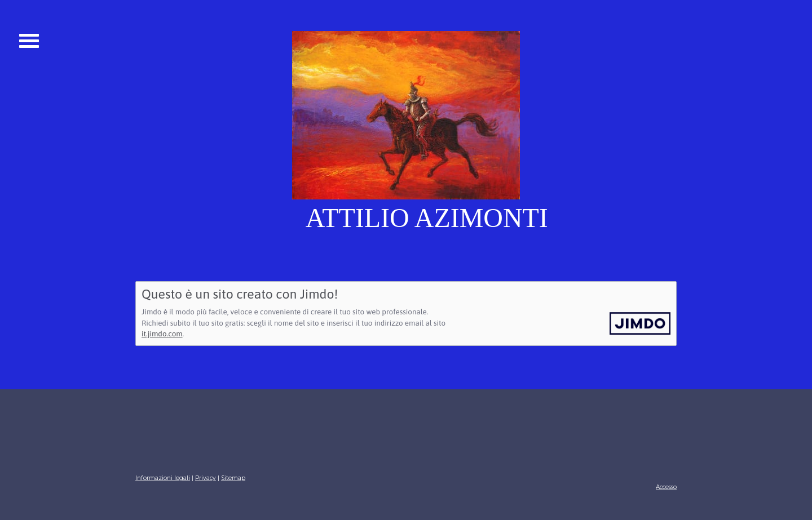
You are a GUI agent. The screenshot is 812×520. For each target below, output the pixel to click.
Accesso (666, 487)
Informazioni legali (163, 478)
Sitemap (233, 478)
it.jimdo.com (162, 334)
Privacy (206, 478)
